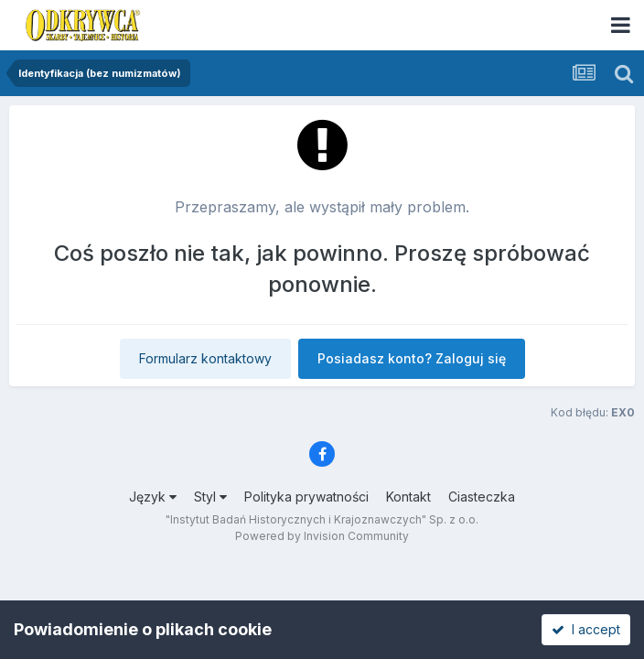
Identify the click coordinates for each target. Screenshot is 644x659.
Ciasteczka (482, 497)
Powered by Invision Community (322, 536)
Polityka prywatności (306, 497)
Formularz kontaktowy (205, 358)
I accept (586, 629)
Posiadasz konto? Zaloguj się (412, 358)
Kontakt (408, 497)
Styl (210, 497)
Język (153, 497)
